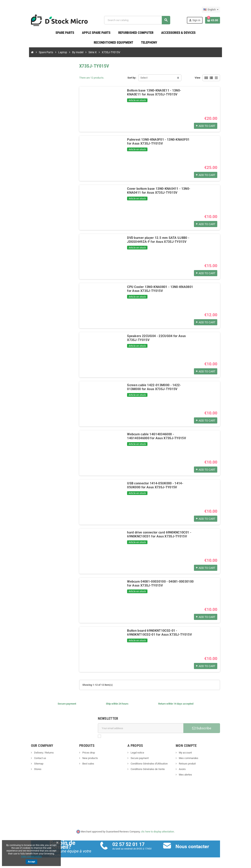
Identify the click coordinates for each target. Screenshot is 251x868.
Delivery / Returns (22, 755)
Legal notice (137, 755)
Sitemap (17, 766)
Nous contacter (199, 849)
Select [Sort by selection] (144, 80)
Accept (31, 862)
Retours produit (198, 766)
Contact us (19, 761)
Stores (16, 772)
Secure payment (139, 761)
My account (196, 755)
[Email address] (143, 731)
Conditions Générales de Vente (147, 772)
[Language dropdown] (232, 10)
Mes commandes (199, 761)
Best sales (77, 766)
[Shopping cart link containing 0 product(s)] (234, 21)
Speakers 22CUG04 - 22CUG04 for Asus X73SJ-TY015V (158, 339)
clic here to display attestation (158, 834)
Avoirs (193, 772)
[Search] (143, 22)
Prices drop (78, 755)
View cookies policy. (31, 856)
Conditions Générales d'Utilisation (149, 766)
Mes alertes (196, 777)
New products (79, 761)
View (219, 80)
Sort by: (132, 80)
